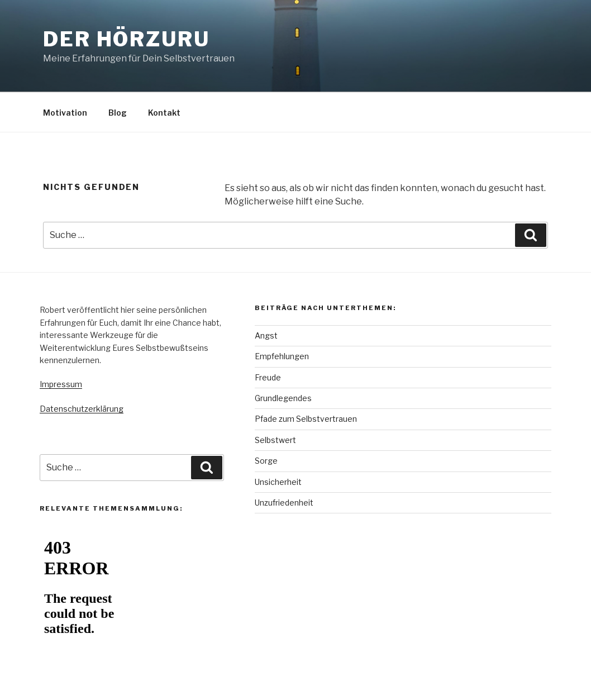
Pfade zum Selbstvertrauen (306, 419)
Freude (268, 377)
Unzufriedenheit (284, 503)
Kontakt (164, 113)
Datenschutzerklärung (82, 409)
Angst (266, 335)
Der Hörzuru (127, 39)
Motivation (65, 113)
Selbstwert (275, 440)
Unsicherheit (278, 482)
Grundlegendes (283, 398)
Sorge (266, 461)
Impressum (61, 384)
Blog (118, 113)
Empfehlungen (282, 356)
